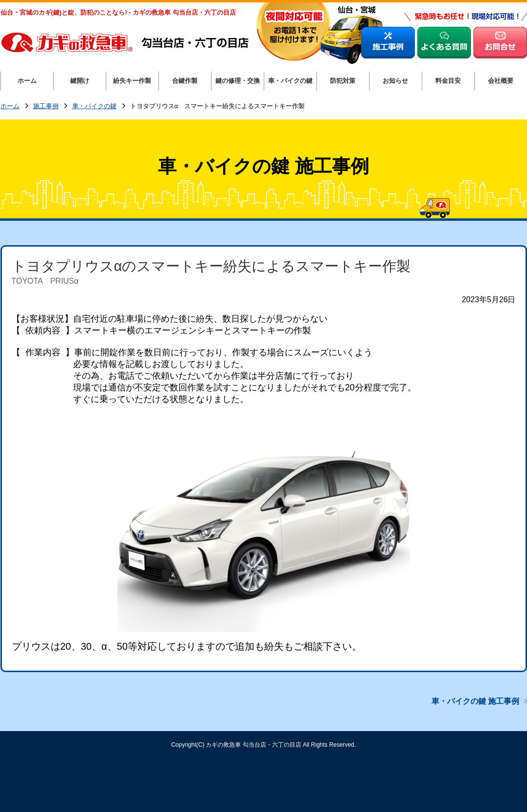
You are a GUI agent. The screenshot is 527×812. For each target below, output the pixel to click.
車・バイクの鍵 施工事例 (475, 701)
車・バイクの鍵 (94, 106)
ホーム (10, 106)
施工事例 (46, 106)
